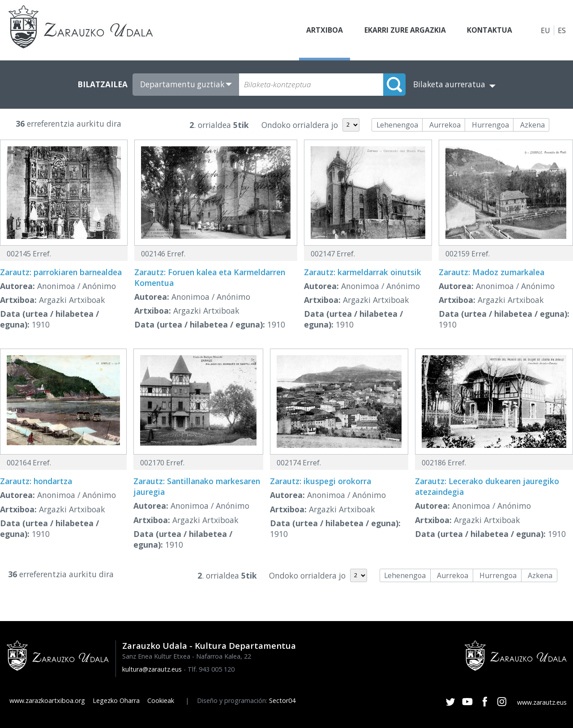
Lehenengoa (397, 125)
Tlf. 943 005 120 (211, 669)
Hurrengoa (490, 125)
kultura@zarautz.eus (152, 669)
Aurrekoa (445, 125)
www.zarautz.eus (542, 702)
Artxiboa (324, 30)
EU (545, 30)
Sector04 (282, 700)
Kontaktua (489, 30)
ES (562, 30)
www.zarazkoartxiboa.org (47, 700)
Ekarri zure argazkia (404, 30)
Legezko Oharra (116, 700)
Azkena (532, 125)
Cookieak (161, 700)
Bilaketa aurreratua (449, 84)
